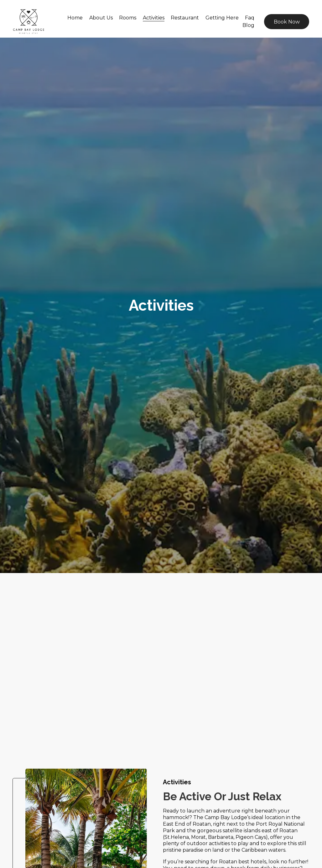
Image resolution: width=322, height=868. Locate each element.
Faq (250, 18)
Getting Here (222, 18)
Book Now (287, 22)
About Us (101, 18)
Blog (248, 25)
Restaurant (185, 18)
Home (75, 18)
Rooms (128, 18)
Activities (154, 18)
